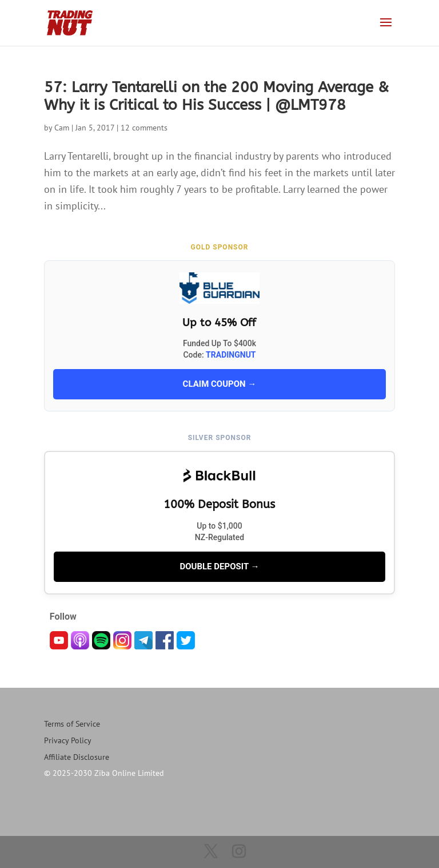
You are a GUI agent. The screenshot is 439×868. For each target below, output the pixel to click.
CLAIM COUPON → (220, 384)
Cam (62, 128)
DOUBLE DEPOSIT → (219, 566)
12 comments (144, 128)
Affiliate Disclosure (77, 757)
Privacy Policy (68, 740)
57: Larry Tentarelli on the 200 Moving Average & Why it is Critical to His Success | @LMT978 (216, 96)
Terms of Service (72, 724)
